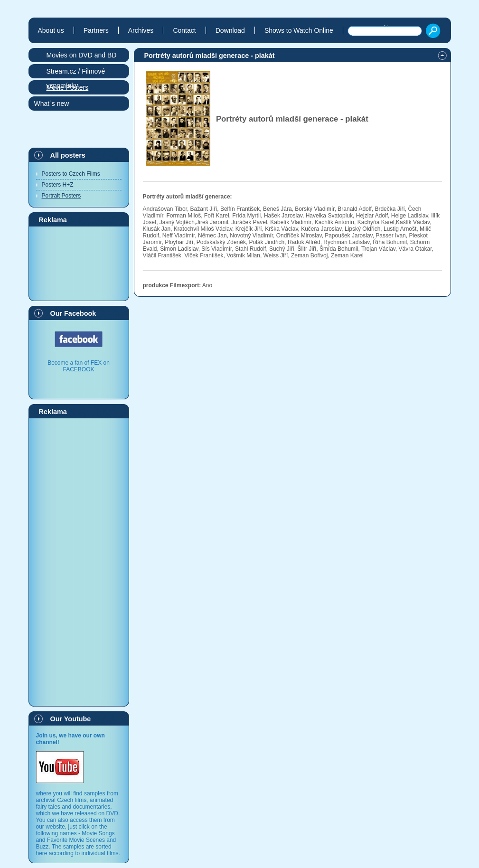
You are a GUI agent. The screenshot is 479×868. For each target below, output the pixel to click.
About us (51, 30)
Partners (96, 30)
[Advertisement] (79, 263)
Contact (184, 30)
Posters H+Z (58, 185)
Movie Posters (68, 87)
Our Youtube (71, 719)
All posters (68, 155)
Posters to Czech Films (71, 174)
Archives (141, 30)
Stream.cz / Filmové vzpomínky (76, 73)
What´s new (52, 104)
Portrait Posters (61, 196)
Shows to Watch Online (299, 30)
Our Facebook (73, 313)
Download (230, 30)
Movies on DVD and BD (82, 55)
